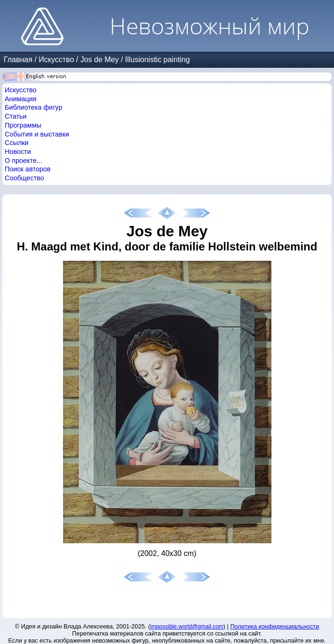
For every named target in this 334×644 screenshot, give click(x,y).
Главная (18, 60)
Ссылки (17, 143)
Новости (18, 152)
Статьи (16, 116)
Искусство (56, 60)
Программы (23, 125)
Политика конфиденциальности (275, 626)
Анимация (21, 99)
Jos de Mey (100, 60)
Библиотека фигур (33, 107)
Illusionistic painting (158, 60)
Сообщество (24, 178)
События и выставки (37, 134)
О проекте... (24, 161)
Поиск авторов (28, 169)
